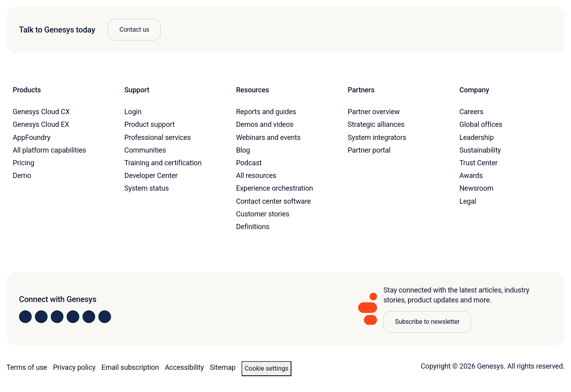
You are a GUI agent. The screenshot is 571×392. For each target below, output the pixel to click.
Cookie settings (266, 368)
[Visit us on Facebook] (73, 317)
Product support (150, 124)
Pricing (23, 163)
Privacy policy (74, 367)
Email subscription (130, 367)
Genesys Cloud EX (41, 124)
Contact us (134, 30)
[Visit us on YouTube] (89, 317)
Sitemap (223, 367)
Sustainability (480, 150)
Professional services (158, 137)
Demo (22, 175)
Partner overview (374, 112)
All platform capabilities (49, 150)
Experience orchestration (274, 188)
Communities (145, 150)
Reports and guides (266, 112)
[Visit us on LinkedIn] (25, 317)
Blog (243, 150)
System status (147, 188)
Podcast (249, 163)
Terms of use (27, 367)
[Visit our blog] (105, 317)
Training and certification (163, 163)
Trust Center (478, 163)
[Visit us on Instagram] (41, 317)
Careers (471, 112)
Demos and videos (265, 124)
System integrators (377, 137)
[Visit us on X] (57, 317)
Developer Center (151, 175)
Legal (468, 201)
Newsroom (476, 188)
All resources (256, 175)
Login (133, 112)
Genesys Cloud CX (41, 112)
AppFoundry (32, 137)
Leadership (476, 137)
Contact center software (273, 201)
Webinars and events (268, 137)
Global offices (481, 124)
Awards (471, 175)
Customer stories (263, 214)
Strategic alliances (376, 124)
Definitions (253, 227)
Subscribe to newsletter (427, 322)
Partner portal (369, 150)
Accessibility (184, 367)
